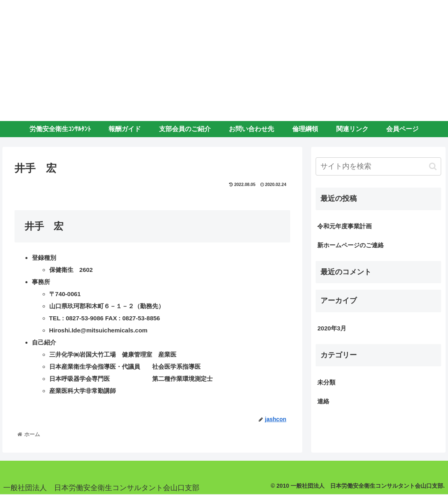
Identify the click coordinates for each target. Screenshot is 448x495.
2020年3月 (332, 328)
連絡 (323, 401)
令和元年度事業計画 (344, 226)
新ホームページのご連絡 (351, 245)
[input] (378, 166)
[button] (433, 166)
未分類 (326, 382)
